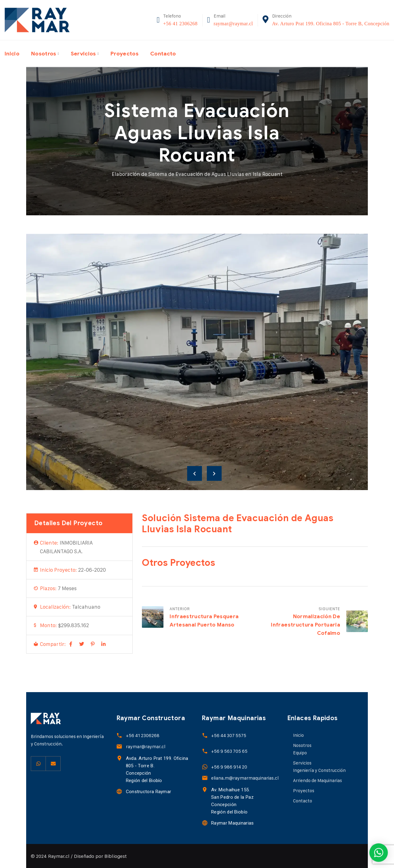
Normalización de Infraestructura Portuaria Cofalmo (306, 625)
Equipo (300, 753)
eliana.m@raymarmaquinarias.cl (245, 778)
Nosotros (45, 53)
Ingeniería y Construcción (319, 770)
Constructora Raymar (148, 792)
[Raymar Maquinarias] (205, 823)
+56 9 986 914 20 (229, 767)
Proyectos (128, 53)
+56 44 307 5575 (228, 735)
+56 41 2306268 (180, 24)
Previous (195, 473)
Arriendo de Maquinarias (318, 780)
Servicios (85, 53)
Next (214, 473)
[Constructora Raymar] (119, 791)
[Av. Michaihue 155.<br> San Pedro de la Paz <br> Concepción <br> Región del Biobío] (205, 790)
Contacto (167, 53)
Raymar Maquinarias (232, 823)
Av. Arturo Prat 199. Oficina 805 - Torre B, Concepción (331, 24)
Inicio (12, 53)
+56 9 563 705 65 (229, 751)
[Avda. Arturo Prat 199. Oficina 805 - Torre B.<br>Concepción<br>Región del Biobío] (119, 758)
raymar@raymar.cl (233, 24)
